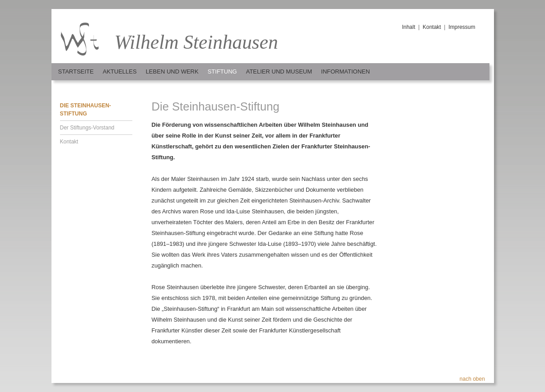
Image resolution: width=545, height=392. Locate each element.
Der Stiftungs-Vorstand (87, 128)
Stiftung (222, 71)
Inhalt (408, 27)
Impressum (462, 27)
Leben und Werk (172, 71)
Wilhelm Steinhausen (196, 42)
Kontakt (432, 27)
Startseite (76, 71)
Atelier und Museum (279, 71)
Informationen (345, 71)
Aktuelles (119, 71)
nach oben (472, 379)
